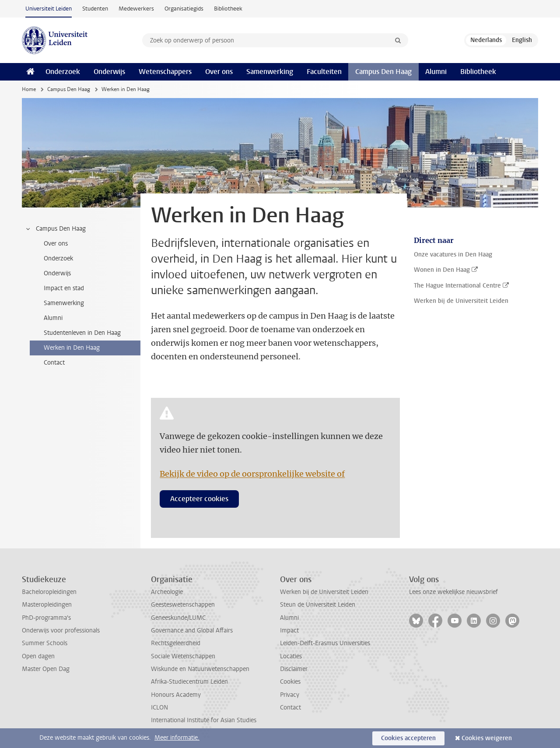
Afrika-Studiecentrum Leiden (189, 682)
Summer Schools (45, 643)
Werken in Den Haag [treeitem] (72, 348)
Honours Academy (176, 695)
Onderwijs (109, 72)
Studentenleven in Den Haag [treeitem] (82, 333)
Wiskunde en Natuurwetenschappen (200, 669)
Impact (289, 630)
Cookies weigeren (487, 738)
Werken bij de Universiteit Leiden (324, 592)
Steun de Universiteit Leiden (318, 605)
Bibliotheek (228, 9)
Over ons (219, 72)
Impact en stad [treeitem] (64, 288)
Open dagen (38, 656)
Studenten (95, 9)
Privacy (290, 695)
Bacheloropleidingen (49, 592)
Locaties (291, 656)
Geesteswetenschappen (183, 605)
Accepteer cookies (199, 499)
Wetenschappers (165, 72)
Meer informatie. (177, 738)
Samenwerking (270, 72)
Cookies (290, 682)
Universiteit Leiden (49, 9)
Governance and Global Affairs (192, 630)
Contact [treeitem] (54, 363)
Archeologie (167, 592)
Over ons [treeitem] (56, 244)
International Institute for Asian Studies (204, 720)
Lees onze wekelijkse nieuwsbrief (453, 592)
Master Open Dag (46, 669)
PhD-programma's (46, 618)
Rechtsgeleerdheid (176, 643)
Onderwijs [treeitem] (57, 273)
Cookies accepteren (408, 738)
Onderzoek (63, 72)
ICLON (159, 708)
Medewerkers (136, 9)
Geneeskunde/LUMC (178, 618)
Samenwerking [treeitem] (64, 303)
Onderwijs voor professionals (61, 630)
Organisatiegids (184, 9)
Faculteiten (324, 72)
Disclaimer (294, 669)
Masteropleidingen (47, 605)
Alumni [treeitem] (53, 318)
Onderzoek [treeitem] (58, 258)
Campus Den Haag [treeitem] (55, 229)
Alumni (436, 72)
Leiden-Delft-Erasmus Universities (325, 643)
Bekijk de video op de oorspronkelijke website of (252, 474)
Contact (290, 708)
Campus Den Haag (383, 72)
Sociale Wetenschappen (183, 656)
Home (29, 89)
